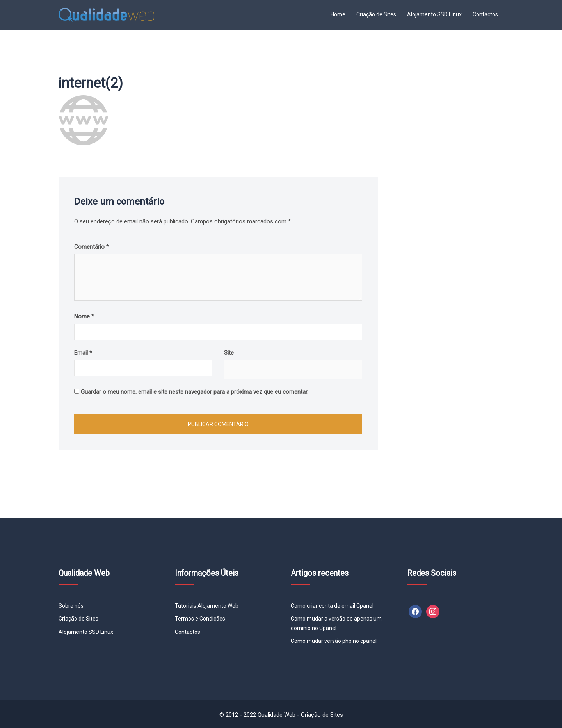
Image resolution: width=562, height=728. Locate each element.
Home (338, 14)
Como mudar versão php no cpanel (334, 641)
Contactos (485, 14)
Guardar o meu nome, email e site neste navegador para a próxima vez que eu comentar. (195, 392)
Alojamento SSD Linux (434, 14)
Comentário (92, 247)
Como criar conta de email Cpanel (332, 606)
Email (83, 353)
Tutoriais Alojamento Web (207, 606)
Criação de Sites (376, 14)
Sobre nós (71, 606)
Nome (84, 316)
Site (229, 353)
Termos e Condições (200, 619)
